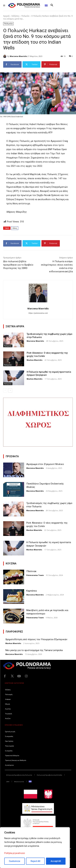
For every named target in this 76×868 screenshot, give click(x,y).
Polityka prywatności (15, 853)
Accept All (56, 861)
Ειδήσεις (15, 16)
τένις (15, 228)
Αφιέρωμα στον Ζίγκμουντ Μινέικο (45, 464)
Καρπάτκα (31, 591)
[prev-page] (5, 390)
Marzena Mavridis (18, 56)
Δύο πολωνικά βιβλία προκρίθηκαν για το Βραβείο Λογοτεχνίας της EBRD (18, 265)
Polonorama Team (35, 575)
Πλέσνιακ (31, 571)
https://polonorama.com (38, 313)
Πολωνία (25, 16)
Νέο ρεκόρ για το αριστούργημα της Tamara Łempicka (34, 650)
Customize (15, 861)
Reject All (35, 861)
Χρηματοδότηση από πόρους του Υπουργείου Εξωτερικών (36, 639)
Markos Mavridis (35, 360)
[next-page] (10, 390)
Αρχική (6, 16)
